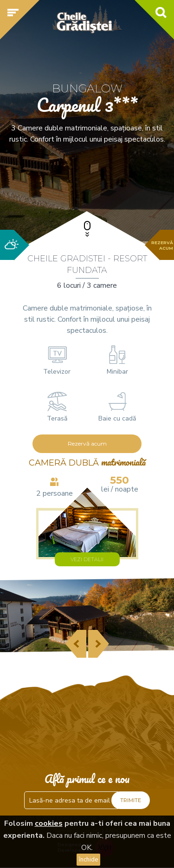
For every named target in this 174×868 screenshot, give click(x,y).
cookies (49, 823)
